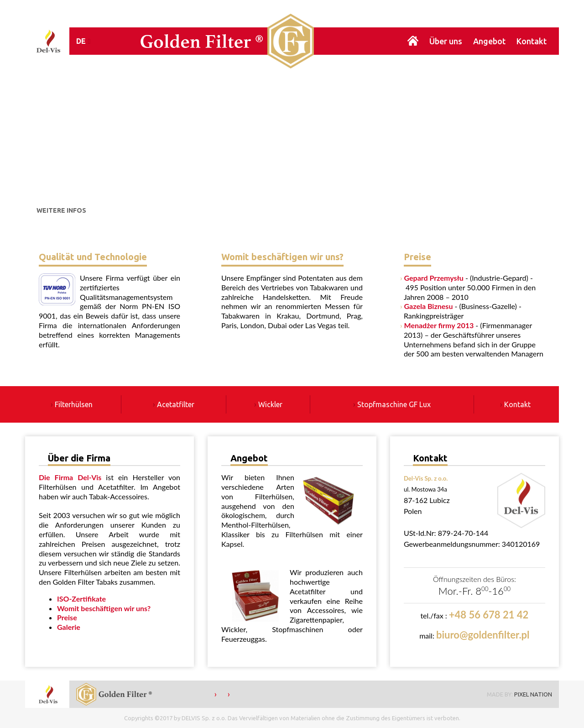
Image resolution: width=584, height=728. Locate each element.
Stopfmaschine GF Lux (394, 404)
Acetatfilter (176, 404)
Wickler (270, 404)
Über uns (446, 41)
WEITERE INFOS (61, 210)
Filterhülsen (74, 404)
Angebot (489, 41)
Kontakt (532, 41)
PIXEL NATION (533, 694)
